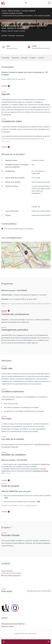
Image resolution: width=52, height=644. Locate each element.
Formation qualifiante (28, 11)
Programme (15, 58)
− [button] (4, 246)
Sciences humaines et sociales (13, 13)
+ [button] (4, 244)
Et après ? (33, 58)
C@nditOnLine (45, 464)
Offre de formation (14, 11)
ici (37, 343)
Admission (24, 58)
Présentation (6, 58)
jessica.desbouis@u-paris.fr (12, 576)
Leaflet (34, 268)
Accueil (4, 11)
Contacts (41, 58)
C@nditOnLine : (10, 399)
